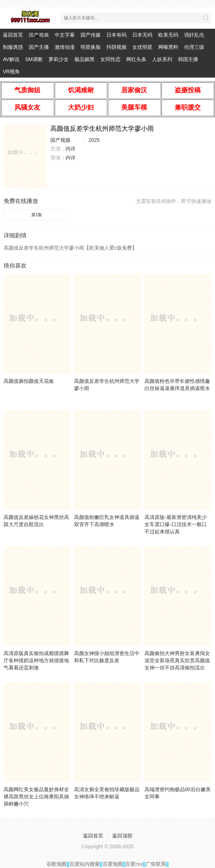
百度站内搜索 (84, 864)
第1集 (37, 215)
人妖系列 (162, 59)
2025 (94, 140)
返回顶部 (122, 836)
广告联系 (156, 864)
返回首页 (13, 35)
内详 (70, 149)
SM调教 (34, 59)
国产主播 (39, 47)
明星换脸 (91, 47)
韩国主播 (188, 59)
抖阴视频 (116, 47)
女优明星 (142, 47)
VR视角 (11, 71)
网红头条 (136, 59)
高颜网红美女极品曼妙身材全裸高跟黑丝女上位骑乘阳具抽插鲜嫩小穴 (36, 797)
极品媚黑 (84, 59)
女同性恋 (110, 59)
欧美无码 (168, 35)
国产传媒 (91, 35)
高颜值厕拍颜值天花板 (29, 381)
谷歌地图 (56, 864)
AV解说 (11, 59)
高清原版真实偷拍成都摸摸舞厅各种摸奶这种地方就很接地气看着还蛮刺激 (36, 660)
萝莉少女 (59, 59)
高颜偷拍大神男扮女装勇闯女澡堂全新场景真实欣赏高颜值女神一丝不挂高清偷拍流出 (177, 660)
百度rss (134, 864)
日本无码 (142, 35)
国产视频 (39, 35)
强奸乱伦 (194, 35)
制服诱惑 (13, 47)
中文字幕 (65, 35)
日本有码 (116, 35)
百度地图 (113, 864)
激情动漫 (65, 47)
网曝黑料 (168, 47)
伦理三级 (194, 47)
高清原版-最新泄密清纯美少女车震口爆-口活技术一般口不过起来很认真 (176, 524)
